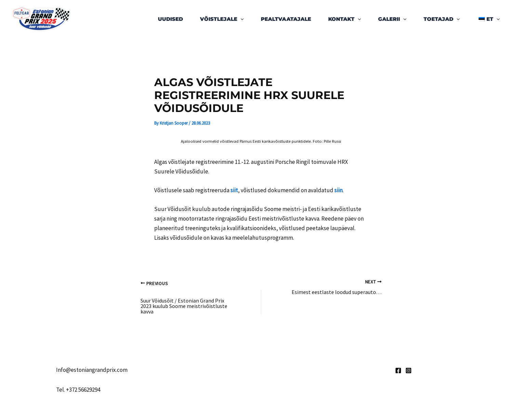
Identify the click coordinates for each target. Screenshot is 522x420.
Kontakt (345, 19)
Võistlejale (222, 19)
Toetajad (442, 19)
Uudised (170, 19)
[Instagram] (409, 370)
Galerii (392, 19)
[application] (240, 19)
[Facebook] (398, 370)
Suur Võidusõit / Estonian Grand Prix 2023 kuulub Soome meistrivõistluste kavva (184, 306)
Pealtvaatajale (286, 19)
